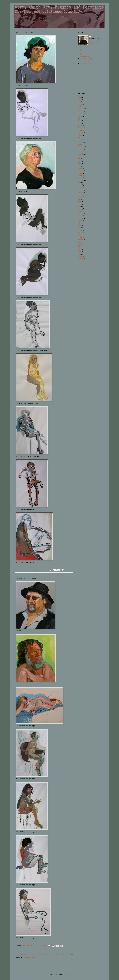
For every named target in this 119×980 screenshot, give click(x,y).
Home (45, 954)
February (81, 128)
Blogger (67, 974)
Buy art (82, 54)
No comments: (44, 570)
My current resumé (85, 56)
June (79, 97)
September (81, 133)
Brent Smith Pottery (85, 63)
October (80, 114)
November (81, 111)
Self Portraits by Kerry (86, 59)
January (80, 106)
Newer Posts (20, 954)
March (80, 104)
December (81, 109)
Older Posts (69, 954)
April (80, 102)
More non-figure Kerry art (87, 61)
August (80, 116)
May (79, 99)
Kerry (93, 36)
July (79, 118)
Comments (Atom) (28, 958)
